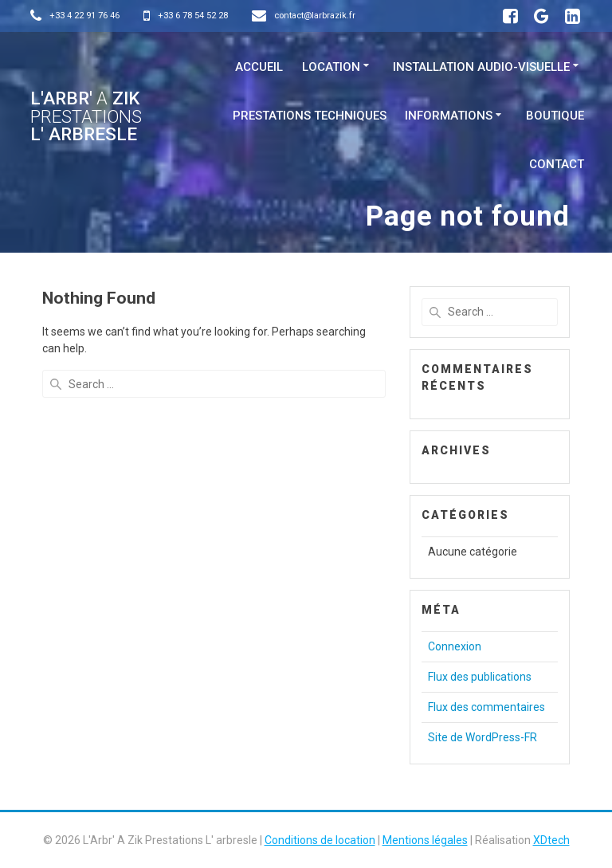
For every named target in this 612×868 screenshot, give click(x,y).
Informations (449, 116)
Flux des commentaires (486, 707)
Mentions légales (425, 840)
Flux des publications (480, 677)
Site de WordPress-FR (483, 737)
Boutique (555, 116)
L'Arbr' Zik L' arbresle (86, 116)
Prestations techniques (310, 116)
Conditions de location (320, 840)
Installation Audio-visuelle (481, 67)
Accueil (259, 67)
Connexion (455, 646)
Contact (557, 164)
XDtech (551, 840)
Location (331, 67)
